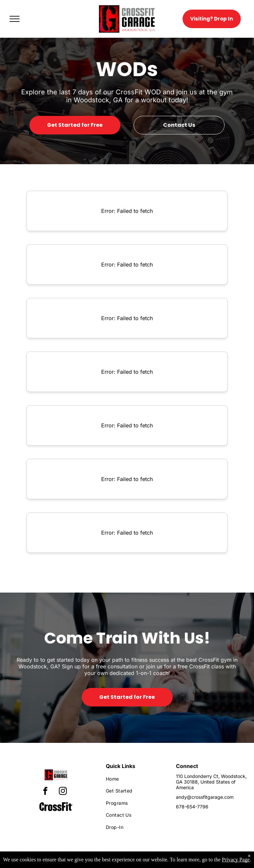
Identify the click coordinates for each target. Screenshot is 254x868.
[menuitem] (135, 779)
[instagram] (63, 792)
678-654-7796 (192, 807)
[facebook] (45, 792)
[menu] (15, 19)
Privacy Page (236, 860)
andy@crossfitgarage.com (205, 797)
